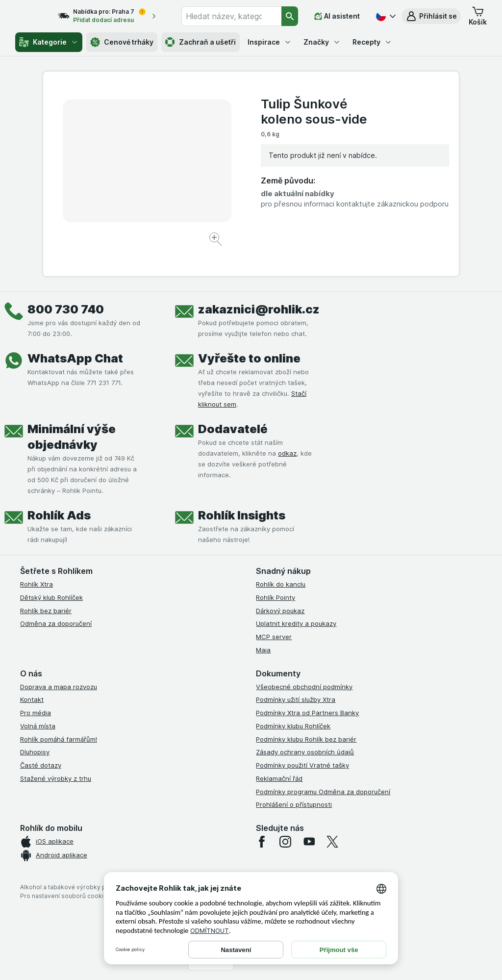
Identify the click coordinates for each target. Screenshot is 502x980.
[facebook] (262, 842)
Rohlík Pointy (276, 597)
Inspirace (270, 42)
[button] (431, 16)
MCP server (274, 637)
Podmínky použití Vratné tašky (302, 765)
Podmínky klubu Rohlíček (293, 726)
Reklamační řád (279, 778)
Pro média (36, 713)
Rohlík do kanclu (281, 584)
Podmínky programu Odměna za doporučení (323, 792)
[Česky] (385, 16)
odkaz (287, 453)
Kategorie (49, 42)
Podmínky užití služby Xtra (296, 699)
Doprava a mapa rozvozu (59, 687)
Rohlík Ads (59, 515)
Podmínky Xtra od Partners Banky (307, 713)
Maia (263, 650)
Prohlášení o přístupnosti (294, 804)
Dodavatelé (233, 429)
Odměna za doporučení (56, 623)
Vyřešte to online (249, 358)
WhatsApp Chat (75, 358)
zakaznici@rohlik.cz (259, 309)
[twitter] (332, 842)
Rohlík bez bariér (46, 611)
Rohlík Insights (242, 515)
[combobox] (239, 16)
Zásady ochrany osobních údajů (305, 752)
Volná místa (38, 726)
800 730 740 (66, 309)
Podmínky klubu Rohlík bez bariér (306, 739)
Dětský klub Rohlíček (51, 597)
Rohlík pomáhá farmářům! (59, 739)
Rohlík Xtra (37, 584)
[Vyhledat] (290, 16)
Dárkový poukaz (280, 611)
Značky (322, 42)
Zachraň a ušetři (201, 42)
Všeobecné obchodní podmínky (304, 687)
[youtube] (309, 842)
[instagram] (285, 842)
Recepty (372, 42)
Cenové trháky (122, 42)
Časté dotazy (41, 765)
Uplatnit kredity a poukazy (296, 623)
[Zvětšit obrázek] (216, 241)
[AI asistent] (337, 16)
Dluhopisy (35, 752)
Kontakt (32, 699)
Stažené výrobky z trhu (56, 778)
